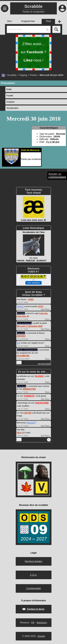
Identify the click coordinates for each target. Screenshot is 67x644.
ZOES (31, 299)
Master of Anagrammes (27, 350)
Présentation (8, 83)
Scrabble (12, 75)
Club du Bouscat (24, 323)
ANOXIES (21, 336)
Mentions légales (34, 561)
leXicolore (21, 386)
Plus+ (48, 309)
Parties (33, 75)
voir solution (33, 283)
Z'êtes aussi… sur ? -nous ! (33, 52)
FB (33, 623)
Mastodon (42, 623)
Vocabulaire (12, 108)
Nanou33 (31, 423)
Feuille (10, 96)
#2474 (40, 306)
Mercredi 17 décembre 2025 (30, 326)
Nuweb (41, 636)
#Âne (19, 433)
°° (39, 376)
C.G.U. (34, 575)
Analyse (10, 102)
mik (19, 343)
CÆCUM (27, 413)
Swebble (21, 313)
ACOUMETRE (23, 356)
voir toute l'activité (44, 364)
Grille (9, 89)
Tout (43, 309)
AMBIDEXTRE (29, 389)
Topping (23, 75)
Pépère (20, 306)
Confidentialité (33, 588)
